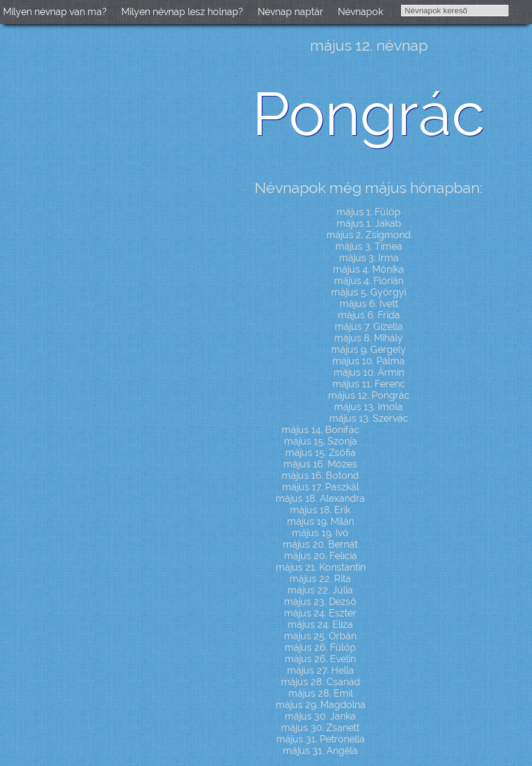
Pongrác (369, 114)
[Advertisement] (103, 221)
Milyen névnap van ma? (55, 12)
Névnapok (360, 12)
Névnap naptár (290, 12)
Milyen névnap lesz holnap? (182, 12)
